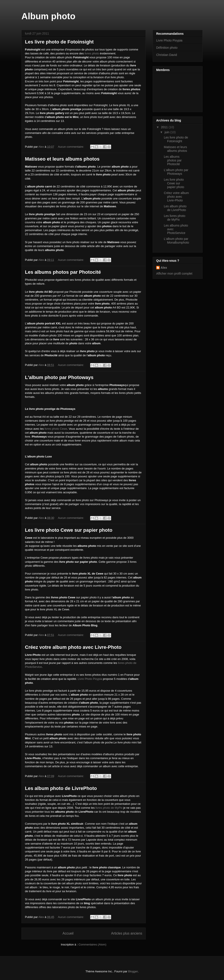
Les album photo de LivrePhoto (61, 788)
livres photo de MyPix (109, 808)
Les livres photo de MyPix (175, 218)
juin (167, 132)
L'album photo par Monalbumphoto (176, 241)
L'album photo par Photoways (59, 377)
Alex (164, 268)
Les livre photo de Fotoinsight (59, 42)
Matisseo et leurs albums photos (62, 159)
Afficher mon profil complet (174, 274)
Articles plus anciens (127, 933)
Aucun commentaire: (71, 147)
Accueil (68, 933)
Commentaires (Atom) (92, 945)
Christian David (167, 55)
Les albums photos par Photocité (63, 272)
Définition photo (167, 48)
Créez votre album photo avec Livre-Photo (73, 647)
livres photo (92, 53)
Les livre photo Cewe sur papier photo (69, 530)
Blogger (133, 971)
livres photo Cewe (56, 429)
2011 (165, 127)
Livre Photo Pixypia (90, 679)
